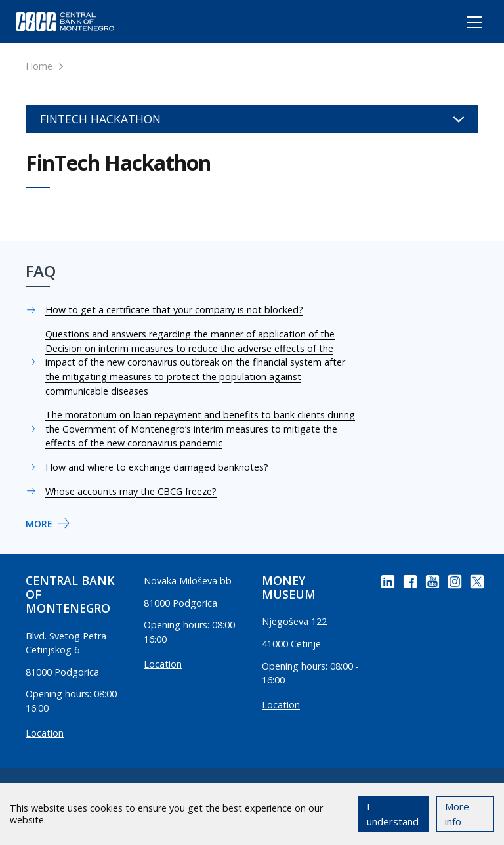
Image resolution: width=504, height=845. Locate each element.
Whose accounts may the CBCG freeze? (131, 491)
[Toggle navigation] (462, 24)
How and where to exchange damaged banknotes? (157, 467)
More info (457, 814)
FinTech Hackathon (252, 119)
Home (39, 66)
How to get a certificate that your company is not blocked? (174, 310)
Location (45, 733)
